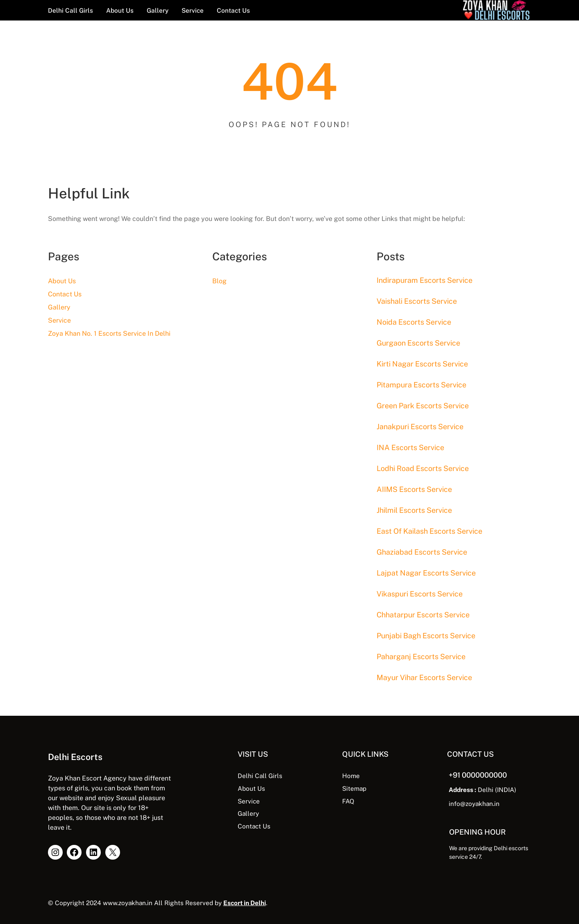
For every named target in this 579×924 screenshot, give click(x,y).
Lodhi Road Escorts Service (423, 468)
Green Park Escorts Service (423, 406)
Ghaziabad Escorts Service (422, 552)
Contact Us (65, 294)
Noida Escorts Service (414, 322)
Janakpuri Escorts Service (420, 427)
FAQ (348, 801)
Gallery (59, 307)
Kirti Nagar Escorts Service (422, 364)
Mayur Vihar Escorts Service (424, 677)
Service (59, 320)
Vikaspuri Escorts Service (420, 594)
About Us (62, 281)
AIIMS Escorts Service (414, 489)
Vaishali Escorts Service (417, 301)
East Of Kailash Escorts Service (429, 531)
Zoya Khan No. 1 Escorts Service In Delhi (109, 333)
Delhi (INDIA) (482, 790)
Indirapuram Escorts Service (425, 280)
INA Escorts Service (410, 447)
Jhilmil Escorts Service (414, 510)
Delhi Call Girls (260, 776)
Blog (219, 281)
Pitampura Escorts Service (421, 385)
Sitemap (354, 788)
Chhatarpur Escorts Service (423, 615)
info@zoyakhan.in (474, 803)
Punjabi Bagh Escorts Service (426, 636)
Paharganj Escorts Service (421, 657)
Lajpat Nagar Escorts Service (426, 573)
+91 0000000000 (478, 775)
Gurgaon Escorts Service (418, 343)
